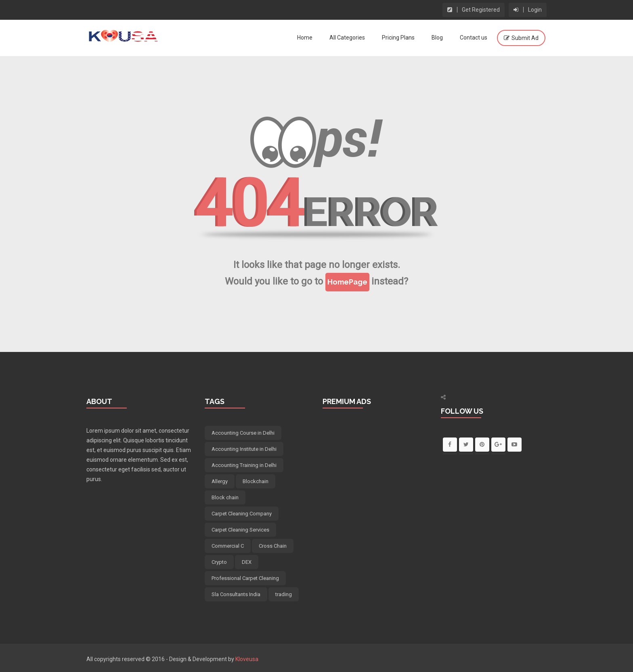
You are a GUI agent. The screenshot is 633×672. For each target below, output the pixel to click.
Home (305, 38)
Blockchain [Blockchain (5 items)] (256, 481)
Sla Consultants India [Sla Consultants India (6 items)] (236, 594)
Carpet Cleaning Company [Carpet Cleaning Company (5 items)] (242, 514)
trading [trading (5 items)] (284, 594)
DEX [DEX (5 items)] (247, 562)
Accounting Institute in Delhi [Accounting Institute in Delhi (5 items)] (244, 449)
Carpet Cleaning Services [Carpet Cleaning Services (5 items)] (240, 530)
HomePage (347, 282)
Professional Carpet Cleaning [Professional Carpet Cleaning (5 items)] (245, 578)
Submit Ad (525, 38)
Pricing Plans (398, 38)
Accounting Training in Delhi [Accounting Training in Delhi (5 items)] (244, 465)
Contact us (474, 38)
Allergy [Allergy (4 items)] (220, 481)
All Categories (347, 38)
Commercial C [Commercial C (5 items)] (228, 546)
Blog (437, 38)
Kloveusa (247, 659)
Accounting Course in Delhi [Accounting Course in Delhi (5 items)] (243, 433)
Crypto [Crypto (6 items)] (219, 562)
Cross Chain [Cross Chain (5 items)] (273, 546)
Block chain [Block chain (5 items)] (225, 497)
